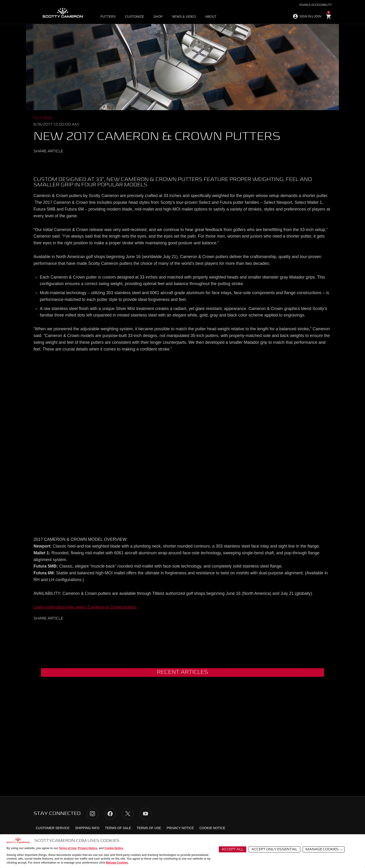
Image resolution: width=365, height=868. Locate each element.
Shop (158, 17)
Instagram (92, 814)
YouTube (145, 814)
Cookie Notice (114, 848)
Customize (135, 17)
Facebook (46, 162)
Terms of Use (68, 848)
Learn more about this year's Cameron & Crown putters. (85, 607)
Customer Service (53, 828)
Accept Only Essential (274, 849)
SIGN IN (305, 16)
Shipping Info (87, 828)
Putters (108, 17)
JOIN (318, 16)
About (211, 17)
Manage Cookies (117, 863)
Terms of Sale (118, 828)
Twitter (37, 162)
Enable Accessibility (316, 5)
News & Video (184, 17)
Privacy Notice (88, 848)
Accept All (233, 849)
